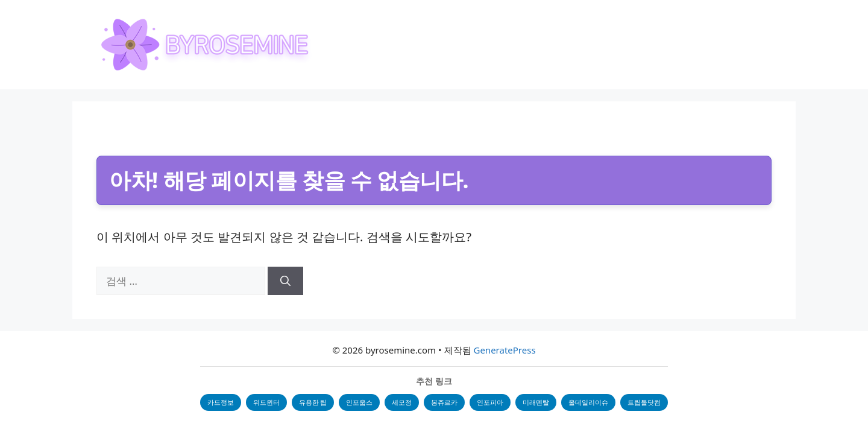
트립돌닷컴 (644, 402)
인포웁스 (359, 402)
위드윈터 (266, 402)
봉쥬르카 (444, 402)
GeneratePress (504, 350)
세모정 (402, 402)
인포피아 (490, 402)
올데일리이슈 (588, 402)
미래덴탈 (536, 402)
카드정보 (221, 402)
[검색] (285, 281)
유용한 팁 (313, 402)
